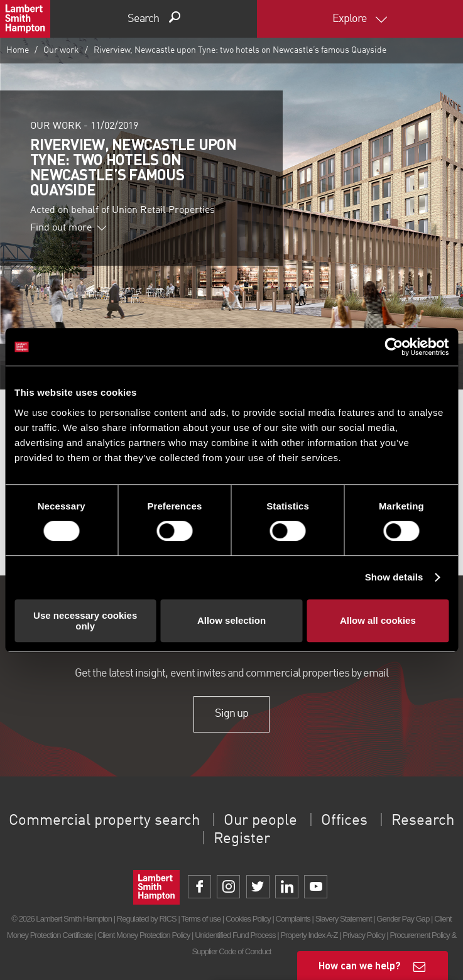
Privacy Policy (363, 935)
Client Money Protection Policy (144, 935)
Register (242, 839)
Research (423, 821)
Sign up (231, 714)
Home (18, 50)
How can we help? (360, 965)
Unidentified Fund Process (235, 935)
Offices (344, 821)
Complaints (292, 919)
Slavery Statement (344, 919)
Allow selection (231, 620)
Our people (260, 821)
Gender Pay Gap (403, 919)
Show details (394, 577)
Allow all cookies (378, 620)
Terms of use (201, 919)
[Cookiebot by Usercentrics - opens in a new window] (394, 347)
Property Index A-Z (309, 935)
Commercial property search (104, 821)
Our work (61, 50)
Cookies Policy (248, 919)
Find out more (68, 228)
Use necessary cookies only (85, 621)
